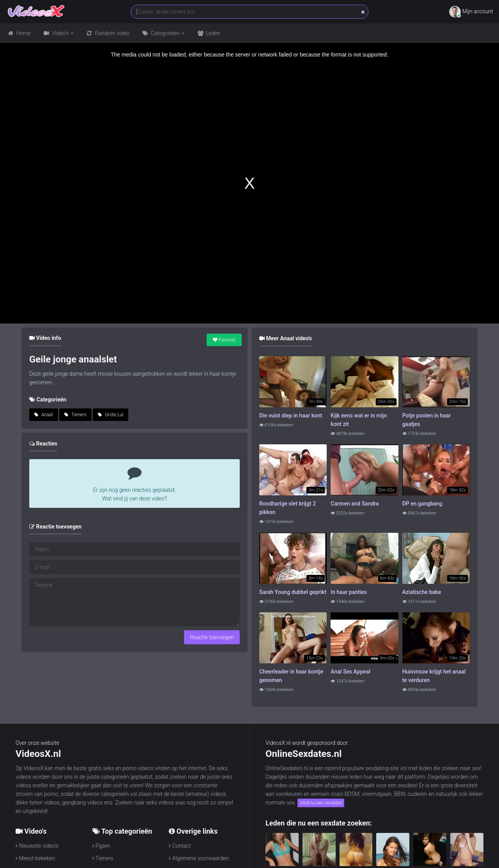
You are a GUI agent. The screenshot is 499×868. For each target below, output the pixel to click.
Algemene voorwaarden (199, 858)
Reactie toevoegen (212, 637)
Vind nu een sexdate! (321, 803)
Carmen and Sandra (355, 504)
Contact (180, 846)
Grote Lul (111, 415)
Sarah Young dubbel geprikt (293, 592)
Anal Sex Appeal (350, 672)
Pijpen (101, 846)
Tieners (75, 415)
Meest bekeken (35, 858)
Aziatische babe (422, 592)
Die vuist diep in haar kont (291, 415)
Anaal (44, 415)
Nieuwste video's (37, 846)
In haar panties (349, 592)
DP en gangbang (422, 504)
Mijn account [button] (471, 12)
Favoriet (224, 340)
